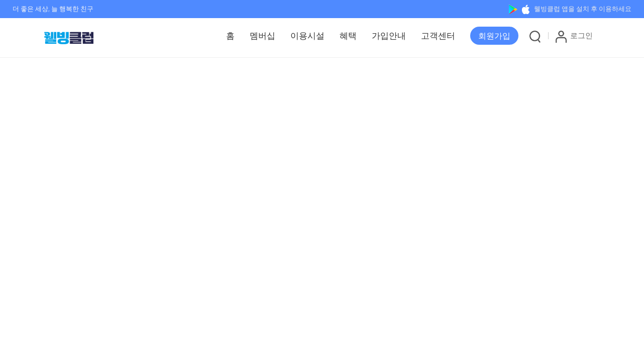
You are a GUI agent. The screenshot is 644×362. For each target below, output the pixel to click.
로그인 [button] (574, 36)
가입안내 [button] (389, 35)
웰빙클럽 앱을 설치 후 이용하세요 (570, 9)
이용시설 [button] (307, 35)
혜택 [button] (348, 35)
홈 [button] (230, 35)
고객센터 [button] (438, 35)
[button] (494, 36)
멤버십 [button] (262, 35)
